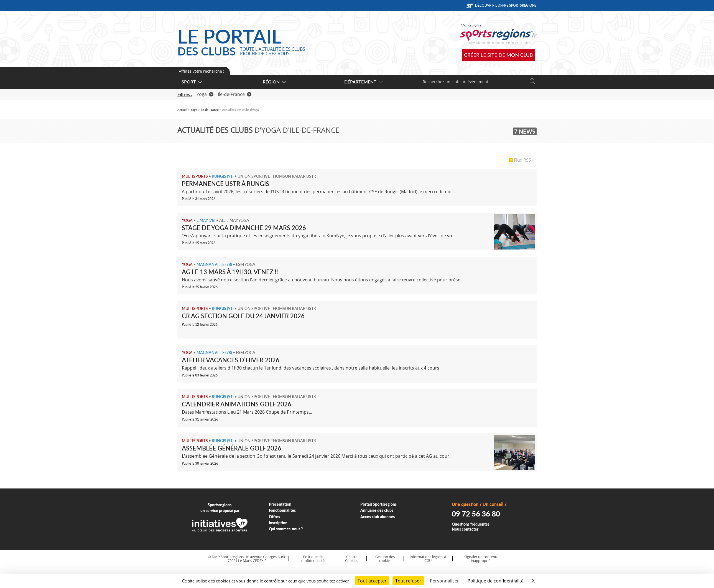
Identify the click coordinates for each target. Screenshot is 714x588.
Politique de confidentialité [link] (496, 581)
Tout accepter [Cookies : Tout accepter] (372, 581)
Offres (274, 517)
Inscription (278, 523)
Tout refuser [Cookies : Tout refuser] (408, 581)
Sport (192, 82)
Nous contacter (465, 529)
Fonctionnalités (282, 510)
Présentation (280, 504)
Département (363, 82)
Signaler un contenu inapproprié (481, 559)
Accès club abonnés (378, 517)
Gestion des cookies (385, 559)
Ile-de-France (235, 94)
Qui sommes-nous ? (286, 529)
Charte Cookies (352, 559)
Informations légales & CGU (428, 559)
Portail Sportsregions (378, 504)
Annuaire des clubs (377, 510)
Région (274, 82)
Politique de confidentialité (313, 559)
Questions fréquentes (471, 524)
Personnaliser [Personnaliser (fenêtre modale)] (444, 581)
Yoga (205, 94)
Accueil (182, 110)
